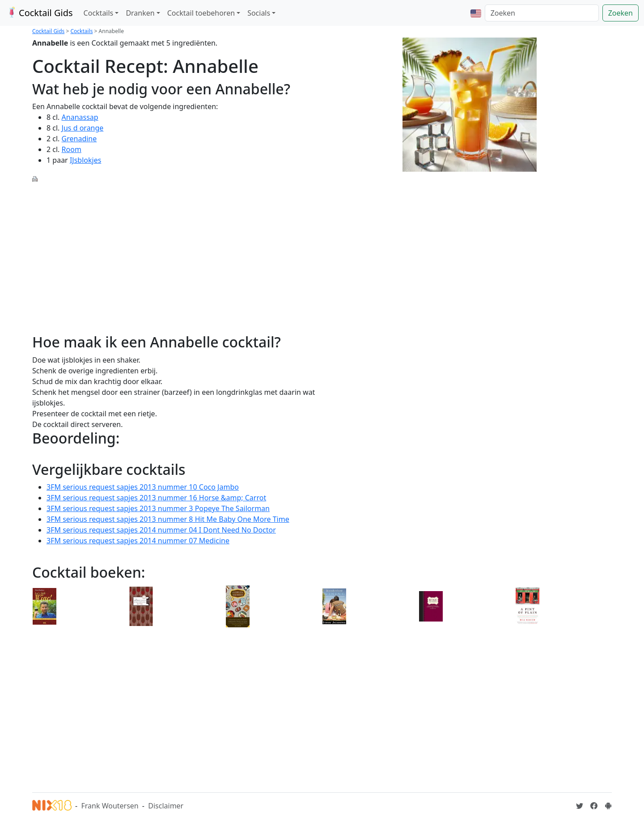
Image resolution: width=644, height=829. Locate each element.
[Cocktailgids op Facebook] (594, 806)
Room (72, 149)
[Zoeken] (542, 13)
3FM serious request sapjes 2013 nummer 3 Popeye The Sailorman (158, 508)
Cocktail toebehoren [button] (201, 13)
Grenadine (79, 139)
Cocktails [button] (99, 13)
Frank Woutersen (110, 806)
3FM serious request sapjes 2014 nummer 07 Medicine (138, 541)
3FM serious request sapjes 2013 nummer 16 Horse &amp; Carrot (156, 498)
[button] (476, 13)
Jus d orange (83, 128)
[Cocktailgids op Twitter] (580, 806)
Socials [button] (259, 13)
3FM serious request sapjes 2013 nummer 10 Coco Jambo (143, 487)
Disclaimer (166, 806)
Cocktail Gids (39, 13)
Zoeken (621, 13)
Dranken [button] (140, 13)
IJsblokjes (85, 160)
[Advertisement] (174, 253)
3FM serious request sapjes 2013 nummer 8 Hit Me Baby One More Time (168, 519)
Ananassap (80, 117)
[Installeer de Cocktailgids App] (608, 806)
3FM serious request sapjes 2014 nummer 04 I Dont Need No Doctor (161, 530)
